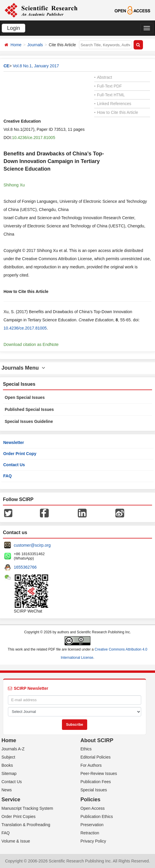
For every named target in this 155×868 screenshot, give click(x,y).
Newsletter (14, 442)
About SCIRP (97, 740)
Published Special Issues (29, 409)
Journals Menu (23, 368)
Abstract (103, 77)
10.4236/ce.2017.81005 (34, 138)
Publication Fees (96, 782)
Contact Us (14, 465)
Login (14, 28)
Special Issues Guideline (29, 421)
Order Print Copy (20, 454)
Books (7, 765)
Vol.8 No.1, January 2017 (36, 66)
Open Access (93, 808)
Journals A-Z (13, 749)
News (7, 790)
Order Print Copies (18, 816)
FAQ (7, 476)
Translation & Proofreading (26, 825)
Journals (35, 45)
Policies (90, 800)
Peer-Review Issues (99, 773)
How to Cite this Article (116, 112)
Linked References (113, 104)
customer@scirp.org (32, 545)
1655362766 (25, 567)
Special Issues (94, 790)
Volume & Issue (16, 841)
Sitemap (9, 773)
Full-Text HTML (109, 95)
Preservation (92, 825)
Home (16, 45)
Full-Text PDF (108, 86)
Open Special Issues (25, 397)
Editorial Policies (96, 757)
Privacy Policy (93, 841)
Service (11, 800)
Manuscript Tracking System (27, 808)
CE (6, 66)
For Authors (91, 765)
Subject (8, 757)
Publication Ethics (97, 816)
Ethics (86, 749)
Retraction (90, 833)
